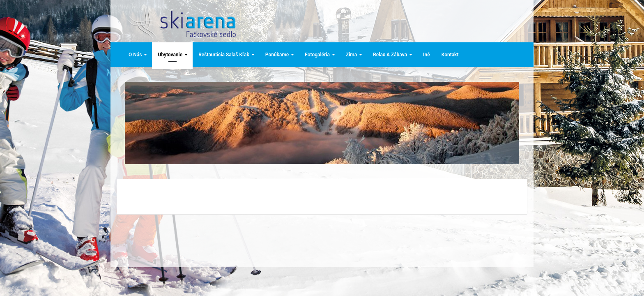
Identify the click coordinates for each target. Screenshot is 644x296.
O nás (135, 55)
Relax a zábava (390, 55)
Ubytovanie (170, 55)
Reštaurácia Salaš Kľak (224, 55)
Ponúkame (277, 55)
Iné (427, 55)
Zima (351, 55)
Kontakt (450, 55)
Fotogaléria (317, 55)
